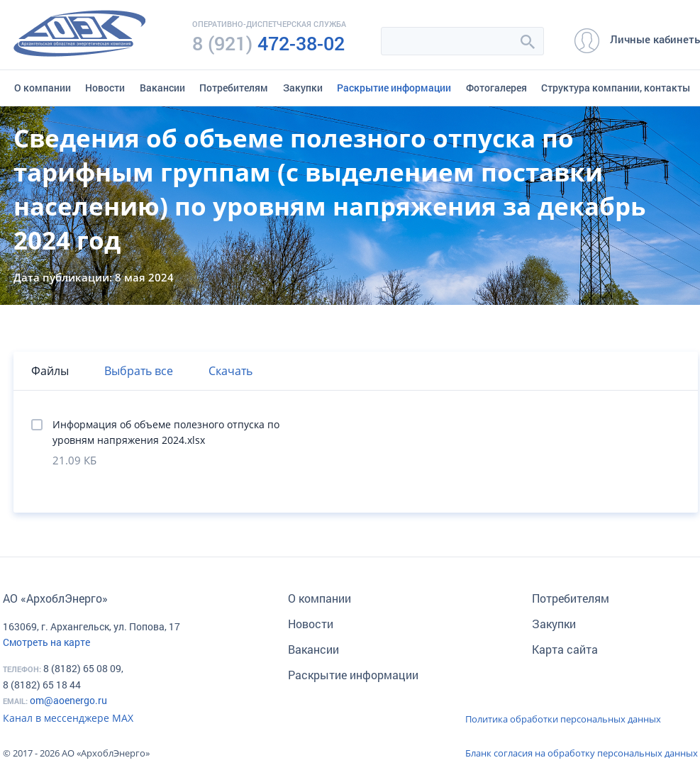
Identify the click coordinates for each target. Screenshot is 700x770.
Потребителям (234, 88)
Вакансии (162, 88)
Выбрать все (139, 371)
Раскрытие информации (394, 88)
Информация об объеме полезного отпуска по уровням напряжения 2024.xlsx (166, 432)
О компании (43, 88)
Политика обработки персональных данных (563, 719)
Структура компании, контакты (616, 88)
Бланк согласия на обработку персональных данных (582, 753)
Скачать (230, 371)
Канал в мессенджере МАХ (68, 718)
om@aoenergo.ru (68, 700)
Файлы (50, 371)
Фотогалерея (496, 88)
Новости (105, 88)
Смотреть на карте (46, 642)
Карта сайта (565, 649)
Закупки (303, 88)
